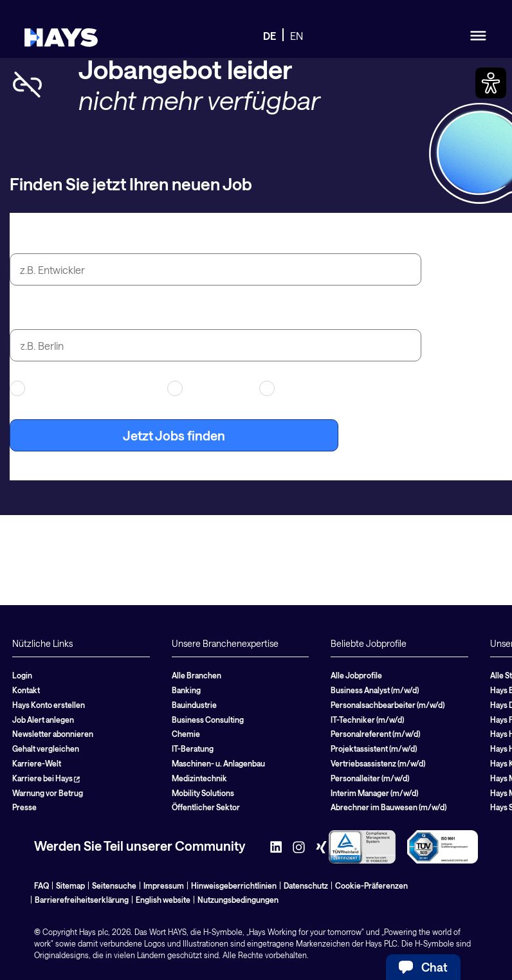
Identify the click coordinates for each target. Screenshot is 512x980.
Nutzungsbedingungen (238, 900)
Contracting (205, 388)
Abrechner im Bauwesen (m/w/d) (389, 807)
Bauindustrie (194, 705)
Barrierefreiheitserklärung (82, 900)
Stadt (25, 314)
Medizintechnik (199, 778)
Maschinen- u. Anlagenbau (218, 763)
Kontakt (26, 690)
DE (270, 36)
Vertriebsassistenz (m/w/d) (378, 763)
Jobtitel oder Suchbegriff (84, 239)
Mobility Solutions (203, 793)
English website (163, 900)
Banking (186, 690)
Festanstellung (302, 388)
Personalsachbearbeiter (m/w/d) (388, 705)
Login (22, 675)
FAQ (41, 885)
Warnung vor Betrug (48, 793)
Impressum (164, 885)
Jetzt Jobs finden (174, 435)
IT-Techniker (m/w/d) (367, 720)
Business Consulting (208, 720)
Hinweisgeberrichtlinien (234, 885)
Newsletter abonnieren (53, 734)
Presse (24, 807)
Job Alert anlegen (43, 720)
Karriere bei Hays (46, 778)
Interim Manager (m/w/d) (374, 793)
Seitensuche (114, 885)
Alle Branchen (197, 675)
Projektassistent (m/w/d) (374, 749)
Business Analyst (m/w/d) (375, 690)
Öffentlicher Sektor (206, 807)
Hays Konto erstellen (49, 705)
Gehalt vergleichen (46, 749)
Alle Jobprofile (356, 675)
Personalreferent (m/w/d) (375, 734)
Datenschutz (306, 885)
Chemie (186, 734)
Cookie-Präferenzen (371, 885)
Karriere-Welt (37, 763)
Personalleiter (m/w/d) (370, 778)
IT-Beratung (193, 749)
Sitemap (70, 885)
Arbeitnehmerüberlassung (80, 388)
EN (297, 36)
